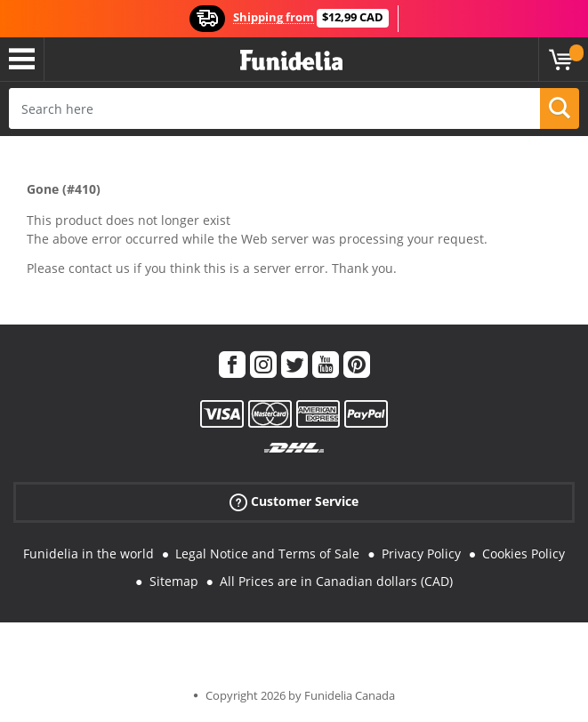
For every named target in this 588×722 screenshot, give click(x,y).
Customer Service (294, 502)
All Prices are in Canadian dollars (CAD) (336, 581)
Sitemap (174, 581)
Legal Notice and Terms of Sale (267, 554)
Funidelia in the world (89, 554)
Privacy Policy (421, 554)
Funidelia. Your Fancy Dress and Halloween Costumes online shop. (291, 61)
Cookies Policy (524, 554)
